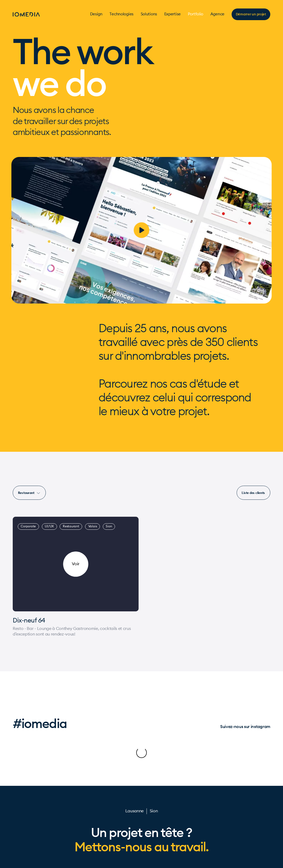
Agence (217, 14)
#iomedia (40, 723)
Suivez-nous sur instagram (245, 726)
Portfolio (196, 14)
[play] (142, 230)
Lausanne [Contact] (134, 790)
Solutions (149, 14)
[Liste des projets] (253, 493)
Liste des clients (253, 493)
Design (96, 14)
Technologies (121, 14)
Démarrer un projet (251, 14)
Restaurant (29, 493)
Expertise (173, 14)
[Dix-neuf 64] (76, 621)
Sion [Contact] (154, 790)
